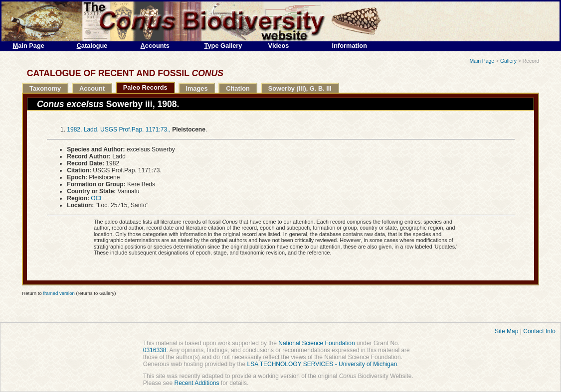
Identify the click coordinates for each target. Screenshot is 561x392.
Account (92, 88)
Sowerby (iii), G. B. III (300, 88)
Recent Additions (196, 383)
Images (196, 88)
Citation (238, 88)
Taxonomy (45, 88)
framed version (59, 293)
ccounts (155, 46)
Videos (279, 46)
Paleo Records (145, 87)
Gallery (508, 61)
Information (350, 46)
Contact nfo (539, 331)
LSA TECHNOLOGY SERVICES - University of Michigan (322, 364)
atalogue (92, 46)
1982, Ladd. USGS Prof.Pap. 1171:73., (118, 130)
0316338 (155, 350)
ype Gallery (223, 46)
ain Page (29, 46)
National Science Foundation (316, 343)
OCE (97, 198)
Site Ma (506, 331)
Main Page (482, 61)
